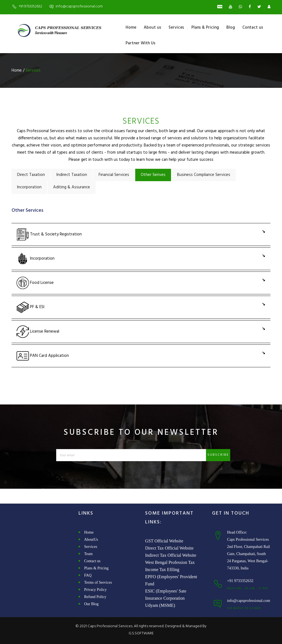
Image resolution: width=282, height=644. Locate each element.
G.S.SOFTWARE (141, 633)
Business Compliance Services (204, 175)
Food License (35, 283)
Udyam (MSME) (160, 605)
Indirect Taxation (72, 175)
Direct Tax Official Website (169, 548)
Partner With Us (140, 43)
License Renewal (38, 332)
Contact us (253, 28)
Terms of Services (98, 582)
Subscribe (218, 455)
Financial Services (114, 175)
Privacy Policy (96, 590)
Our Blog (92, 604)
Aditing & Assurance (72, 187)
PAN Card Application (43, 356)
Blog (231, 28)
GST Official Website (164, 541)
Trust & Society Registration (49, 234)
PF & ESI (30, 307)
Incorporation (29, 187)
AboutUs (91, 540)
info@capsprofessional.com (79, 6)
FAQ (88, 575)
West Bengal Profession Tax (170, 562)
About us (152, 28)
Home (131, 28)
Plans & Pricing (205, 28)
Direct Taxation (31, 175)
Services (176, 28)
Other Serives (153, 175)
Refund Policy (95, 597)
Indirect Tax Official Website (171, 555)
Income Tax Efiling (162, 570)
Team (89, 554)
